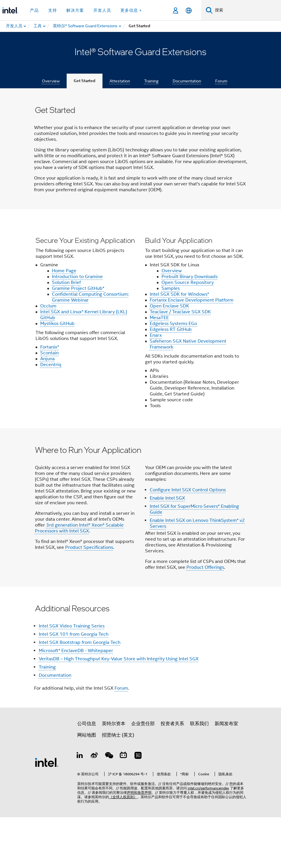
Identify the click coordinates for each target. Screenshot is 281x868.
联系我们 (199, 774)
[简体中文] (189, 10)
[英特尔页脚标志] (47, 813)
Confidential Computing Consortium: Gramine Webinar (90, 348)
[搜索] (209, 10)
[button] (141, 344)
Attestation (120, 81)
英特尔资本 (114, 774)
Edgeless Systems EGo (173, 374)
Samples (171, 339)
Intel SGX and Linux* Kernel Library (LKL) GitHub (84, 366)
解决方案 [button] (75, 10)
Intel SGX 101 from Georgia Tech (74, 685)
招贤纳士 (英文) (118, 786)
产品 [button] (34, 10)
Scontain (49, 404)
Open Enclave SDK (169, 357)
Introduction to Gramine (77, 327)
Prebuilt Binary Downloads (190, 327)
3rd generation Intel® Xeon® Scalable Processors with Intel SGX (79, 579)
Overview (51, 81)
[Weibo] (94, 807)
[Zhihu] (138, 807)
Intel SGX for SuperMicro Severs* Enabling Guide (194, 560)
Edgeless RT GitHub (171, 380)
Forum (221, 81)
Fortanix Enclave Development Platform (192, 351)
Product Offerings (205, 618)
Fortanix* (50, 398)
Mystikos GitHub (57, 374)
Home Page (64, 322)
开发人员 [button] (102, 10)
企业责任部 (143, 774)
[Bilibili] (123, 807)
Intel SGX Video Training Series (72, 677)
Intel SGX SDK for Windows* (179, 345)
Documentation (187, 81)
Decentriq (51, 415)
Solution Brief (66, 333)
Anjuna (47, 410)
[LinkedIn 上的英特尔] (80, 807)
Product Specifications (89, 598)
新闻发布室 (226, 774)
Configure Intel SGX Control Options (188, 541)
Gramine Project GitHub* (78, 339)
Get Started (85, 81)
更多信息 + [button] (131, 10)
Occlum (48, 357)
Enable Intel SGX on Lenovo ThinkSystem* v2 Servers (197, 574)
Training (151, 81)
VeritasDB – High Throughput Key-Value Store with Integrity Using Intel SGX (119, 710)
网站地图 (87, 786)
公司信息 (87, 774)
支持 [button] (53, 10)
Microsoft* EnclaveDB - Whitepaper (76, 701)
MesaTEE (159, 368)
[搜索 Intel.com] (247, 10)
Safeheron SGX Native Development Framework (188, 395)
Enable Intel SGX (167, 549)
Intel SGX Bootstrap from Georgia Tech (80, 693)
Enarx (156, 386)
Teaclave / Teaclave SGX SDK (180, 363)
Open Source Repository (188, 333)
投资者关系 (172, 774)
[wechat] (109, 807)
